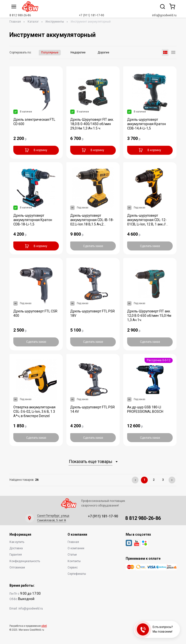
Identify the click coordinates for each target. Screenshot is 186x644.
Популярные (50, 52)
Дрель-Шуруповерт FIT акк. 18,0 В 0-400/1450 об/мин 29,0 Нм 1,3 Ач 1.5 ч (92, 124)
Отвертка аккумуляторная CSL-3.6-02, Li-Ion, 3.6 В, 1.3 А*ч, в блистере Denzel (34, 412)
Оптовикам (17, 567)
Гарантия (16, 555)
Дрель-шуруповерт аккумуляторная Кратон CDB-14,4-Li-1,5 (147, 124)
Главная (15, 22)
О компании (76, 548)
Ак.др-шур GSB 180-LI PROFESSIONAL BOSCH (145, 409)
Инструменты (55, 22)
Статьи (72, 555)
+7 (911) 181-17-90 (92, 15)
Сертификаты (77, 574)
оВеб (44, 626)
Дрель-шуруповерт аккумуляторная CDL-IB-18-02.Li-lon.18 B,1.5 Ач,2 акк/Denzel (92, 222)
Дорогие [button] (103, 52)
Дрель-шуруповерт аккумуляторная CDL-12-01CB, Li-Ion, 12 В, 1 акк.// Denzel (147, 222)
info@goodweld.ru (164, 15)
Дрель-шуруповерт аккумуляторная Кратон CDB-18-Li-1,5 (33, 220)
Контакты (74, 561)
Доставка (16, 548)
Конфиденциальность (25, 561)
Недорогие (78, 52)
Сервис (73, 567)
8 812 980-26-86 (20, 15)
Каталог (33, 22)
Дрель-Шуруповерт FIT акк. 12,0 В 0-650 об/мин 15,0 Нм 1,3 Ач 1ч (149, 316)
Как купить (17, 542)
